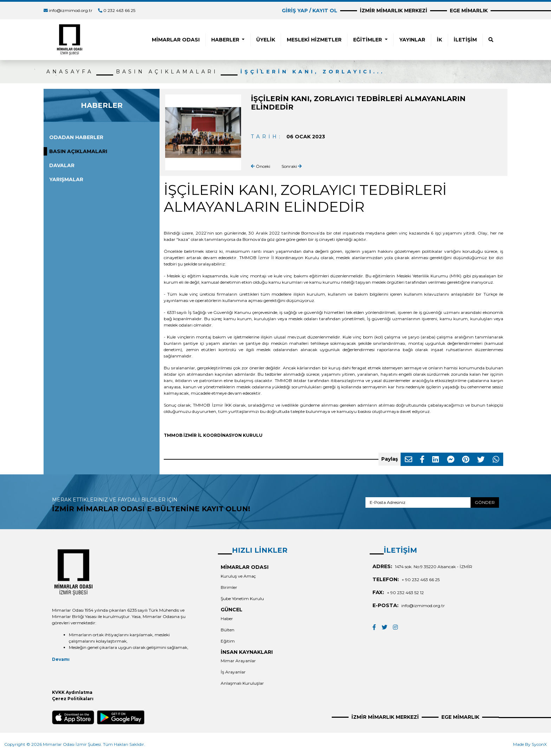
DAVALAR (62, 165)
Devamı (61, 659)
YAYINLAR (412, 40)
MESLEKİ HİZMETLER (314, 40)
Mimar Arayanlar (238, 661)
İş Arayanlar (233, 672)
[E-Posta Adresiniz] (418, 502)
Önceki (261, 166)
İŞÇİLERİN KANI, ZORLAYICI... (313, 72)
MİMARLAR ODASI (176, 40)
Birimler (229, 587)
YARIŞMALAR (66, 179)
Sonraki (292, 166)
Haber (227, 619)
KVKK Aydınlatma (72, 692)
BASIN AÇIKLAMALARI (167, 72)
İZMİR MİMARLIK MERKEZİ (394, 11)
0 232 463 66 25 (119, 10)
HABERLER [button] (226, 40)
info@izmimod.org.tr (71, 10)
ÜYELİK (266, 40)
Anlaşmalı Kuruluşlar (242, 683)
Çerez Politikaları (73, 699)
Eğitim (228, 641)
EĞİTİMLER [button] (368, 40)
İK (439, 40)
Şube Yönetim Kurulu (242, 599)
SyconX (539, 744)
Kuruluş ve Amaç (238, 576)
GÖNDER (485, 502)
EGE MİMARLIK (469, 11)
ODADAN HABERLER (76, 137)
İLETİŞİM (465, 40)
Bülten (228, 630)
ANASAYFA (70, 72)
